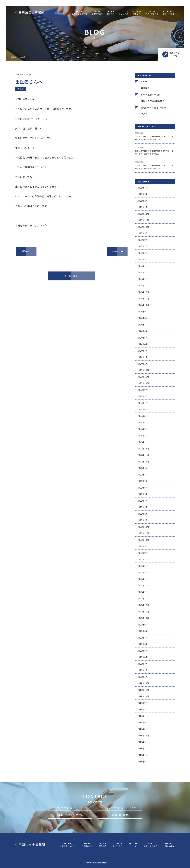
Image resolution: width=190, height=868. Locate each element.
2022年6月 (143, 488)
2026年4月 (143, 188)
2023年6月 (143, 409)
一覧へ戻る (71, 276)
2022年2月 (143, 514)
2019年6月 (143, 722)
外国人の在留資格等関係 (153, 101)
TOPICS (123, 13)
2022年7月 (143, 481)
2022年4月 (143, 501)
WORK (111, 13)
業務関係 (145, 88)
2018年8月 (143, 748)
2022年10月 (143, 462)
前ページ (26, 251)
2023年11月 (143, 377)
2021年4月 (143, 579)
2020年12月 (143, 605)
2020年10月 (143, 618)
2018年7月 (143, 755)
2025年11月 (143, 220)
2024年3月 (143, 351)
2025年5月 (143, 259)
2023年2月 (143, 435)
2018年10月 (143, 735)
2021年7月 (143, 559)
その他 (144, 114)
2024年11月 (143, 298)
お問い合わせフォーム (70, 814)
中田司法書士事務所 (30, 13)
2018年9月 (143, 742)
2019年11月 (143, 690)
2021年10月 (143, 540)
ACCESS (137, 13)
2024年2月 (143, 357)
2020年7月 (143, 638)
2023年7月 (143, 403)
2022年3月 (143, 507)
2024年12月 (143, 292)
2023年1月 (143, 442)
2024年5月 (143, 338)
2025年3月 (143, 272)
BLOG (152, 13)
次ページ (117, 251)
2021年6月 (143, 566)
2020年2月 (143, 670)
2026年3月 (143, 194)
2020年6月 (143, 644)
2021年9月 (143, 546)
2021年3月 (143, 585)
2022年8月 (143, 475)
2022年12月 (143, 448)
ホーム (14, 56)
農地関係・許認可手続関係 (154, 108)
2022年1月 (143, 520)
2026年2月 (143, 201)
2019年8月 (143, 709)
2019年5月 (143, 729)
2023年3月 (143, 429)
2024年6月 (143, 331)
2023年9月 (143, 390)
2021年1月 (143, 598)
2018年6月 (143, 762)
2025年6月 (143, 253)
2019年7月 (143, 716)
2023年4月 (143, 422)
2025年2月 (143, 279)
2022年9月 (143, 468)
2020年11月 (143, 612)
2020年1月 (143, 677)
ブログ (23, 56)
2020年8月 (143, 631)
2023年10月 (143, 383)
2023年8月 (143, 396)
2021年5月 (143, 572)
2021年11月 (143, 533)
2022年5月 (143, 494)
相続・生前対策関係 (151, 94)
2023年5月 (143, 416)
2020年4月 (143, 657)
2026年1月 (143, 207)
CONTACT (169, 13)
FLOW (97, 13)
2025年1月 (143, 285)
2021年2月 (143, 592)
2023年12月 (143, 370)
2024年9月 (143, 312)
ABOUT (80, 13)
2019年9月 (143, 703)
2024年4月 (143, 344)
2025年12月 (143, 214)
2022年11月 (143, 455)
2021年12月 (143, 527)
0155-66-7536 (120, 814)
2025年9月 (143, 233)
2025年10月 (143, 227)
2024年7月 (143, 325)
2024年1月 (143, 364)
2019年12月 (143, 683)
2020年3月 (143, 664)
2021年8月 (143, 553)
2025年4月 (143, 266)
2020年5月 (143, 651)
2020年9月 (143, 625)
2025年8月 (143, 240)
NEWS (144, 81)
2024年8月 (143, 318)
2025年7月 (143, 246)
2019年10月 (143, 696)
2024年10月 (143, 305)
